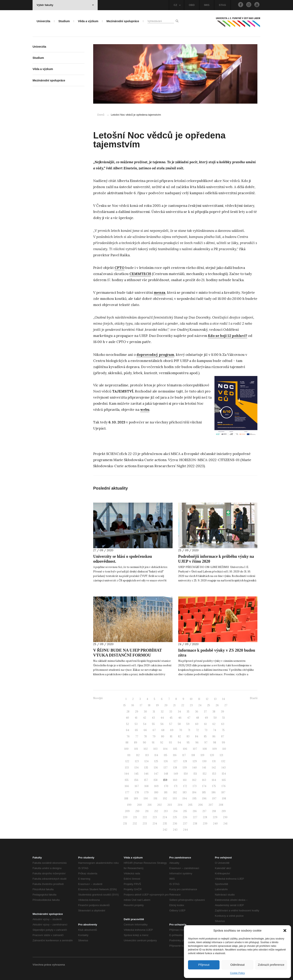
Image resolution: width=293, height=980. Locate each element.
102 (146, 749)
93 (170, 743)
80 (163, 736)
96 (197, 743)
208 (221, 805)
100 (126, 749)
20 (166, 705)
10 (191, 699)
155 (127, 780)
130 (204, 761)
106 (185, 749)
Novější (98, 698)
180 (156, 792)
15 (125, 705)
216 (195, 811)
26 (217, 705)
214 (175, 811)
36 (197, 712)
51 (224, 718)
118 (193, 755)
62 (214, 724)
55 (153, 724)
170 (166, 786)
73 (206, 730)
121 (221, 755)
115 (166, 755)
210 (137, 811)
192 (165, 799)
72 (197, 730)
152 (205, 774)
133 (127, 768)
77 (137, 736)
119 (202, 755)
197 (214, 799)
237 (185, 824)
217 (204, 811)
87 (223, 736)
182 (175, 792)
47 (189, 718)
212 (156, 811)
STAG (222, 5)
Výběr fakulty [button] (65, 5)
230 (225, 817)
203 (170, 805)
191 (155, 799)
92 (162, 743)
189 (136, 799)
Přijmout (204, 965)
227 (195, 817)
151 (195, 774)
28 (128, 712)
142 (214, 768)
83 (188, 736)
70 (181, 730)
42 (145, 718)
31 (154, 712)
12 (207, 699)
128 (185, 761)
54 (145, 724)
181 (166, 792)
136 (156, 768)
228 (205, 817)
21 (174, 705)
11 (199, 699)
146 (146, 774)
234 (155, 824)
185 (204, 792)
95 (188, 743)
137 (166, 768)
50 (215, 718)
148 (166, 774)
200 (139, 805)
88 (127, 743)
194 (185, 799)
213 (166, 811)
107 (195, 749)
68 (163, 730)
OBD (192, 5)
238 (195, 824)
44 (162, 718)
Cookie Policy (238, 973)
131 (214, 761)
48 (197, 718)
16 (133, 705)
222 (145, 817)
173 (195, 786)
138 (175, 768)
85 (205, 736)
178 (137, 792)
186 (214, 792)
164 (214, 780)
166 (127, 786)
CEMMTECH (140, 274)
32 (162, 712)
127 (175, 761)
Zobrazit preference (271, 965)
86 (214, 736)
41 (136, 718)
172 (185, 786)
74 (215, 730)
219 (224, 811)
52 (128, 724)
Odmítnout (237, 965)
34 (179, 712)
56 (162, 724)
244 (185, 830)
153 (214, 774)
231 (125, 824)
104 (165, 749)
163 (204, 780)
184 (194, 792)
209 (127, 811)
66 (145, 730)
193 (175, 799)
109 (215, 749)
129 (195, 761)
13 (215, 699)
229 (215, 817)
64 (128, 730)
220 (125, 817)
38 (214, 712)
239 (205, 824)
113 (147, 755)
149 (176, 774)
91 (153, 743)
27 (226, 705)
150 (186, 774)
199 (129, 805)
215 (185, 811)
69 (172, 730)
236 (175, 824)
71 (189, 730)
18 (149, 705)
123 (137, 761)
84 (197, 736)
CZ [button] (177, 5)
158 (156, 780)
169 (156, 786)
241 (225, 824)
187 (223, 792)
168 (146, 786)
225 (175, 817)
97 (206, 743)
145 (137, 774)
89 (136, 743)
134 (137, 768)
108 (205, 749)
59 (188, 724)
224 (165, 817)
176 (224, 786)
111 (129, 755)
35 (188, 712)
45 (171, 718)
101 (136, 749)
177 (127, 792)
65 (136, 730)
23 (191, 705)
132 (223, 761)
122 (127, 761)
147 (156, 774)
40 (127, 718)
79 (154, 736)
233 (145, 824)
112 (138, 755)
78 (145, 736)
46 (180, 718)
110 (224, 749)
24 (200, 705)
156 (136, 780)
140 (195, 768)
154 (224, 774)
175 (214, 786)
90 (144, 743)
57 (171, 724)
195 (195, 799)
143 (224, 768)
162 (194, 780)
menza (160, 293)
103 (155, 749)
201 (150, 805)
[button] (285, 931)
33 (171, 712)
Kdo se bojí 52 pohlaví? (228, 336)
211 (147, 811)
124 (146, 761)
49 (206, 718)
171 (176, 786)
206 (201, 805)
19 (157, 705)
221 (135, 817)
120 (212, 755)
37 (205, 712)
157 (146, 780)
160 (175, 780)
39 (222, 712)
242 (165, 830)
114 (156, 755)
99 (223, 743)
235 (165, 824)
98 (215, 743)
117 (184, 755)
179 (146, 792)
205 (190, 805)
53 (136, 724)
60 (197, 724)
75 (223, 730)
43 (153, 718)
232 (135, 824)
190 (146, 799)
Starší (254, 698)
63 (223, 724)
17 (141, 705)
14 (224, 699)
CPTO (120, 268)
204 (180, 805)
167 (137, 786)
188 (126, 799)
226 (185, 817)
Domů (101, 115)
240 (215, 824)
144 (127, 774)
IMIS (207, 5)
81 (171, 736)
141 (204, 768)
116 (175, 755)
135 (146, 768)
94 (179, 743)
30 (145, 712)
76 (128, 736)
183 (185, 792)
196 (204, 799)
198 (224, 799)
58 (179, 724)
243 (175, 830)
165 (224, 780)
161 (185, 780)
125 (156, 761)
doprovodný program (155, 355)
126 (166, 761)
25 (209, 705)
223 (155, 817)
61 (205, 724)
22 (183, 705)
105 (175, 749)
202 (160, 805)
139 (185, 768)
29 (137, 712)
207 (211, 805)
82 (179, 736)
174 (204, 786)
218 (214, 811)
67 (154, 730)
